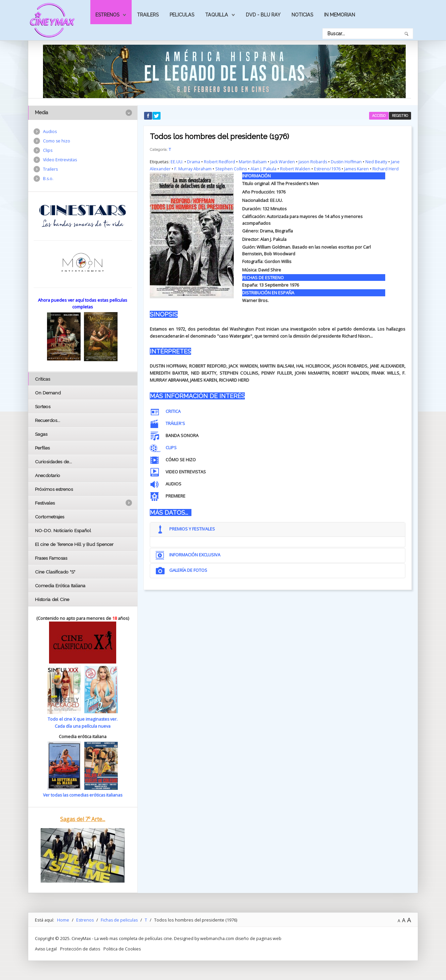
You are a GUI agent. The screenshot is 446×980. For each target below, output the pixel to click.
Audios (50, 132)
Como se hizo (57, 141)
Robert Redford (220, 162)
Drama (194, 162)
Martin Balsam (253, 162)
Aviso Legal (46, 948)
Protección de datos (81, 948)
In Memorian (340, 15)
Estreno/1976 (328, 169)
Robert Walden (296, 169)
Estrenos (107, 15)
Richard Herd (387, 169)
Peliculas (182, 15)
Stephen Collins (231, 169)
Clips (48, 151)
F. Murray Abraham (193, 169)
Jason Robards (314, 162)
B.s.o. (48, 179)
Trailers (148, 15)
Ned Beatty (379, 162)
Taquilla (217, 15)
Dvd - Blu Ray (263, 15)
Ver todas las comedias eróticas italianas (83, 795)
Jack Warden (283, 162)
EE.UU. (177, 162)
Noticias (302, 15)
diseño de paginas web (259, 938)
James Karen (358, 169)
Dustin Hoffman (348, 162)
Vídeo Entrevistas (60, 160)
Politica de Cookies (123, 948)
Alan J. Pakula (264, 169)
